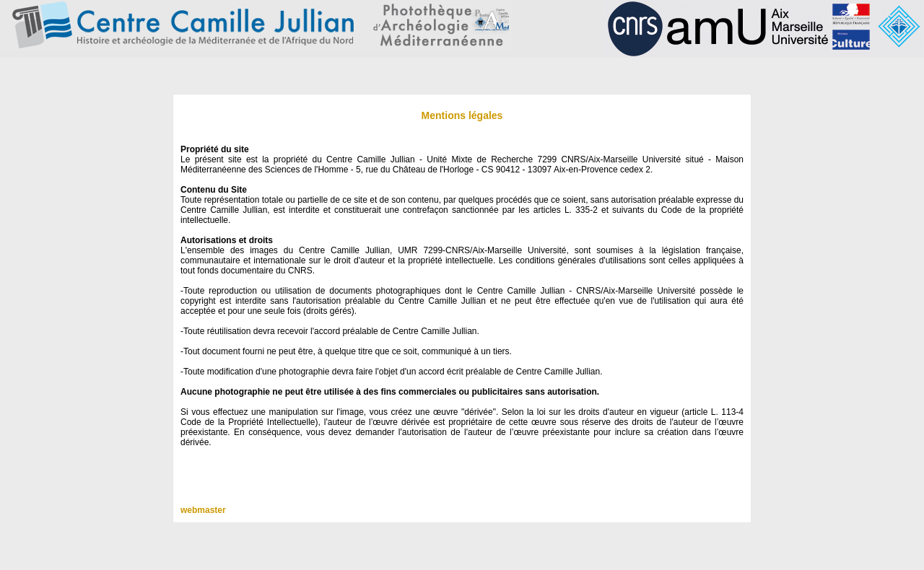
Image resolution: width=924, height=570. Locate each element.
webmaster (203, 510)
